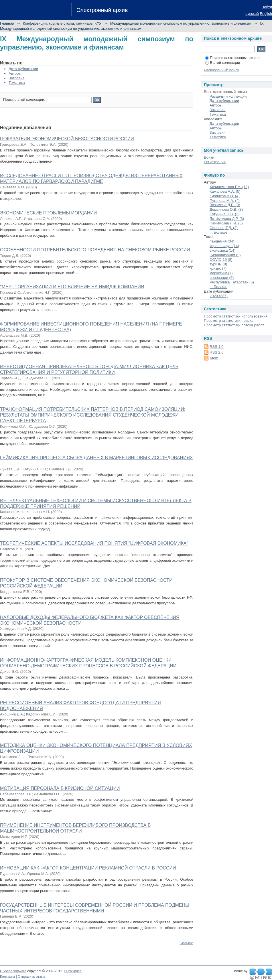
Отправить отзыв (31, 977)
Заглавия (17, 78)
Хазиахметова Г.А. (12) (229, 187)
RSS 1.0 (216, 347)
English (266, 14)
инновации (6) (222, 278)
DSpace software (13, 971)
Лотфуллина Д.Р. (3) (227, 219)
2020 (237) (219, 296)
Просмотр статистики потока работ (234, 325)
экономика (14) (222, 250)
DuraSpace (73, 971)
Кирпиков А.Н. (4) (225, 196)
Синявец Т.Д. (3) (224, 228)
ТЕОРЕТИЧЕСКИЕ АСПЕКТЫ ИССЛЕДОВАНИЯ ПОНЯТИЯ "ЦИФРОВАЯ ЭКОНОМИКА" (94, 543)
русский (252, 14)
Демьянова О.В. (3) (226, 209)
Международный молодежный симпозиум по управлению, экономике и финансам (181, 23)
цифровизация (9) (225, 255)
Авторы (15, 73)
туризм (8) (218, 264)
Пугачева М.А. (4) (225, 201)
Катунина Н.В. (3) (224, 214)
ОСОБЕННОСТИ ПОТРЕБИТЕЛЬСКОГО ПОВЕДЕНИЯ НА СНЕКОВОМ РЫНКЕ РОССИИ (95, 250)
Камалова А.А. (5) (225, 191)
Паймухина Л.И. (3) (226, 223)
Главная (7, 23)
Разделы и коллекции (228, 96)
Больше (187, 943)
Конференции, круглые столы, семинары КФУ (62, 23)
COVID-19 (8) (221, 260)
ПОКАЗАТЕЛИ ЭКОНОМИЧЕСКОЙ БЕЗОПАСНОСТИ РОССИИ (67, 139)
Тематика (17, 83)
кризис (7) (218, 268)
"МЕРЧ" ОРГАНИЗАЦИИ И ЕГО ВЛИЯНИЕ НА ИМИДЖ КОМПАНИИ (72, 287)
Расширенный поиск (221, 70)
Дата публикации (23, 69)
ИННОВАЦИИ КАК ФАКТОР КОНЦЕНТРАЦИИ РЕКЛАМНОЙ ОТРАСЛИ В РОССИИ (88, 868)
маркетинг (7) (221, 273)
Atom (214, 358)
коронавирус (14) (224, 246)
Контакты (7, 977)
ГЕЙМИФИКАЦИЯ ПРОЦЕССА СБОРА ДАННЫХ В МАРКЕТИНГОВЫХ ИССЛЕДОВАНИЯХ (96, 458)
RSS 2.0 (216, 352)
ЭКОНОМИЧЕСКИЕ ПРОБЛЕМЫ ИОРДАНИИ (48, 213)
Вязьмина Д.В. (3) (225, 205)
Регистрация (215, 162)
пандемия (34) (222, 241)
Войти (267, 7)
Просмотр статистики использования (236, 316)
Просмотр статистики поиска (229, 321)
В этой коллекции (223, 63)
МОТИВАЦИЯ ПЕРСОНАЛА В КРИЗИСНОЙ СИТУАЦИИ (60, 788)
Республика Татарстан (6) (232, 282)
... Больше (218, 232)
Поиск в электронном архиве (232, 58)
